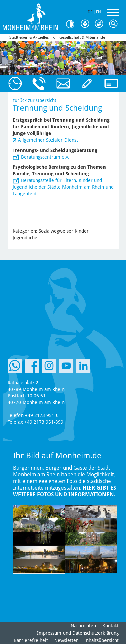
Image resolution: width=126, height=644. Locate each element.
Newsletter (66, 640)
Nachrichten (83, 626)
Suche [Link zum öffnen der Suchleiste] (115, 24)
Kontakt (111, 626)
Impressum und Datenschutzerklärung (78, 633)
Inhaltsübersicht (101, 640)
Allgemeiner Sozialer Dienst (48, 140)
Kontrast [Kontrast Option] (72, 24)
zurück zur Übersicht (35, 100)
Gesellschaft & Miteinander (83, 37)
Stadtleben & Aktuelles (29, 37)
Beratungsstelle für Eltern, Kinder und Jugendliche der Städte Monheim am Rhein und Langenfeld (63, 187)
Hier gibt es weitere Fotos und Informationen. (65, 491)
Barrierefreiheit (31, 640)
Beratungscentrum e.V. (45, 157)
